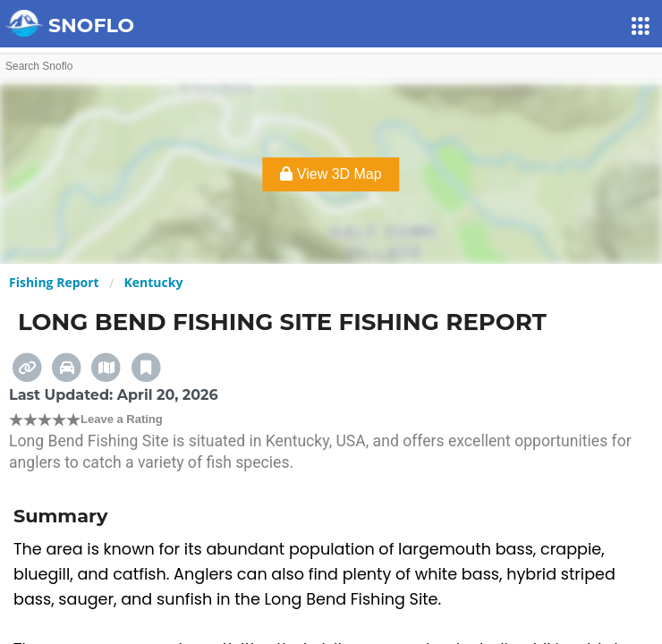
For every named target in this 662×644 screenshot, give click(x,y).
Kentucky (154, 282)
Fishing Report (54, 282)
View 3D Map (331, 174)
